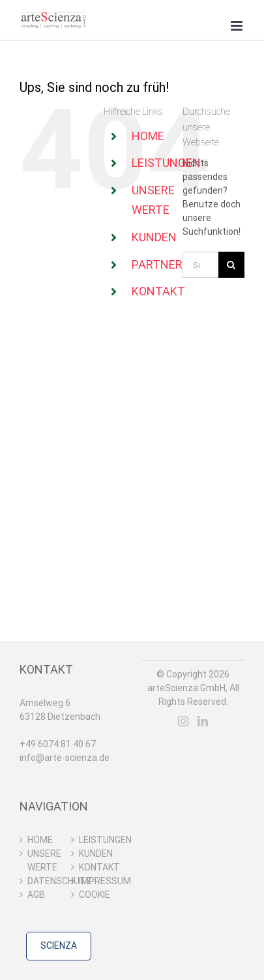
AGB (36, 895)
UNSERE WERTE (44, 860)
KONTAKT (158, 291)
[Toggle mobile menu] (238, 26)
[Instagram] (183, 721)
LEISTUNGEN (166, 163)
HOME (148, 136)
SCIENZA (59, 945)
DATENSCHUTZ (46, 881)
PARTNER (157, 264)
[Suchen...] (200, 265)
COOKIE (95, 895)
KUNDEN (154, 237)
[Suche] (231, 265)
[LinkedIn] (203, 721)
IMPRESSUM (97, 881)
